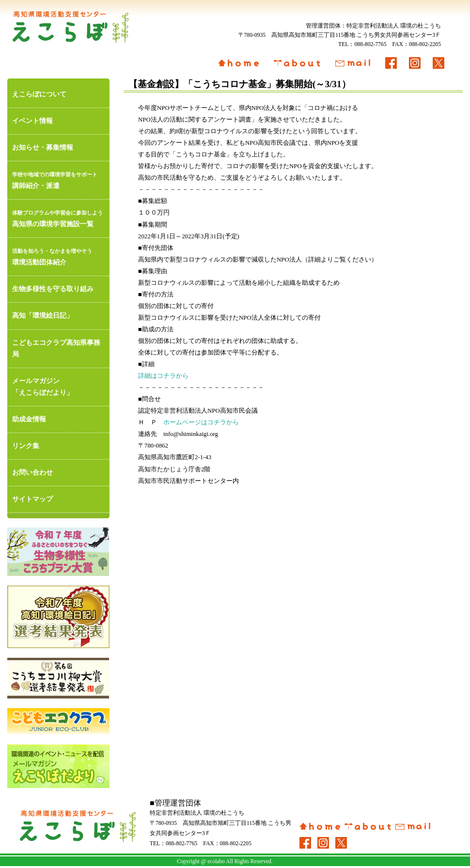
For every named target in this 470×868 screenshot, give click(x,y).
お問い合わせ (32, 473)
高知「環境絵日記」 (43, 316)
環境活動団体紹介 (58, 256)
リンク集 (26, 446)
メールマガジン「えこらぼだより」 (43, 387)
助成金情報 (29, 419)
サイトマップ (32, 499)
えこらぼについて (39, 94)
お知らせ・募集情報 (43, 147)
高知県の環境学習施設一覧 (58, 217)
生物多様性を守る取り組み (53, 289)
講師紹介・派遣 (58, 179)
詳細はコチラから (163, 376)
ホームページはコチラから (201, 422)
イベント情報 (32, 121)
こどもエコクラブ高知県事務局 (56, 349)
